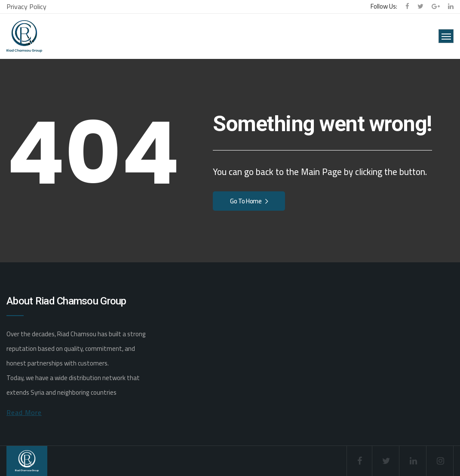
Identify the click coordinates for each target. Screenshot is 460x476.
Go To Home (249, 201)
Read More (24, 412)
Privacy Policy (26, 6)
